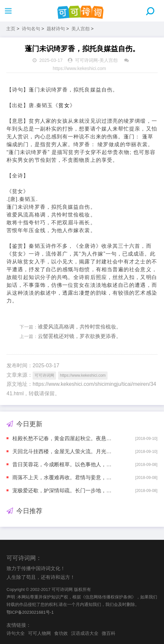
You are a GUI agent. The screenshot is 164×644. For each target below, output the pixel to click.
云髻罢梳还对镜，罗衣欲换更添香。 (80, 336)
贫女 (64, 105)
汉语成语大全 (85, 633)
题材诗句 (56, 29)
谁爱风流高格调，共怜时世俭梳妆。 (80, 327)
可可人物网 (39, 633)
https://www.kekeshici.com (79, 68)
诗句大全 (16, 633)
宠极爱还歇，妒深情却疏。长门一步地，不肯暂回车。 (62, 490)
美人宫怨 (81, 29)
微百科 (109, 633)
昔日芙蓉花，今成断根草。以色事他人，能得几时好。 (62, 464)
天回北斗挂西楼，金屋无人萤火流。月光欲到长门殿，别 (62, 451)
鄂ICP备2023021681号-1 (30, 612)
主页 (11, 29)
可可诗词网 (86, 60)
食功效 (61, 633)
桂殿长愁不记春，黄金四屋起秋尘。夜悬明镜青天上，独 (62, 438)
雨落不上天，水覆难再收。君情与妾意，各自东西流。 (62, 477)
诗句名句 (31, 29)
